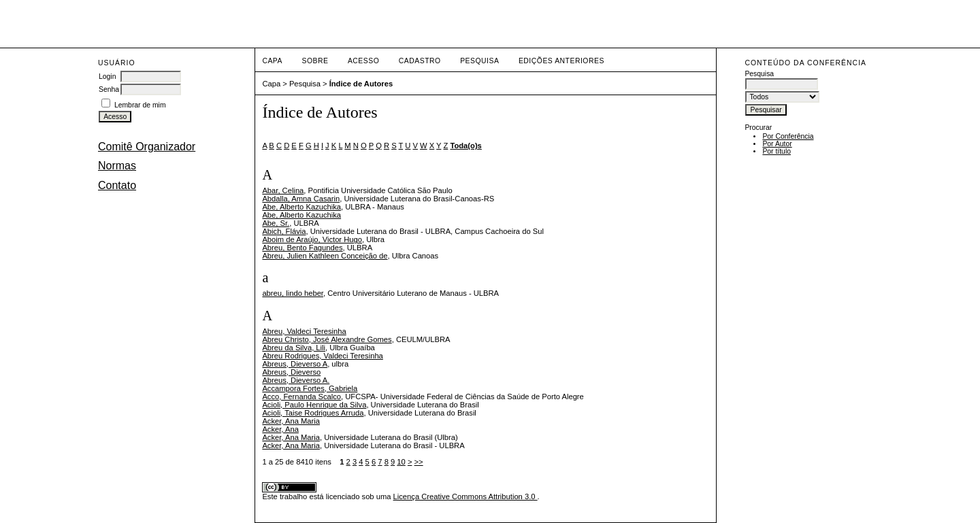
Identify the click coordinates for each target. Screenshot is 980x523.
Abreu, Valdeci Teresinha (304, 331)
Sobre (315, 61)
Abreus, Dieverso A (295, 364)
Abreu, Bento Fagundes (302, 248)
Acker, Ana (280, 429)
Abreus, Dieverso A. (296, 380)
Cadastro (420, 61)
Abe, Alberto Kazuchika (301, 207)
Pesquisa (479, 61)
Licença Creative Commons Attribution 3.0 (465, 496)
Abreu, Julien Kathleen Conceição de (325, 256)
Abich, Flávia (284, 231)
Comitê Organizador (147, 147)
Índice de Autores (361, 84)
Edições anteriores (561, 61)
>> (419, 462)
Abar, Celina (283, 190)
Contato (117, 185)
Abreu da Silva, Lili (294, 348)
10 (401, 462)
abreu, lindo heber (293, 293)
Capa (272, 61)
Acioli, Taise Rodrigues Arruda (313, 413)
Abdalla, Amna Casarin (301, 199)
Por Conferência (788, 136)
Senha (109, 89)
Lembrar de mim (140, 105)
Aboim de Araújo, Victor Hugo (312, 239)
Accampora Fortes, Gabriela (310, 388)
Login (107, 77)
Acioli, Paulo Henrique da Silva (314, 405)
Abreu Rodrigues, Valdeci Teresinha (322, 356)
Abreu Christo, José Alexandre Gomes (327, 339)
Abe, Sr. (276, 223)
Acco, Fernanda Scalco (301, 397)
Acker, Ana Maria (291, 421)
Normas (117, 166)
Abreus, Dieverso (291, 372)
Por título (777, 151)
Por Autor (777, 144)
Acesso (363, 61)
